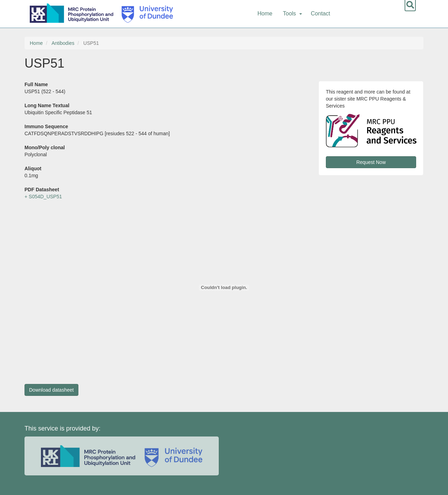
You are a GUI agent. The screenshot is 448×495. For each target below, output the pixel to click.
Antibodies (63, 43)
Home (265, 13)
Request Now (371, 162)
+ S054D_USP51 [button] (43, 197)
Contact (320, 13)
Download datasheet (51, 390)
